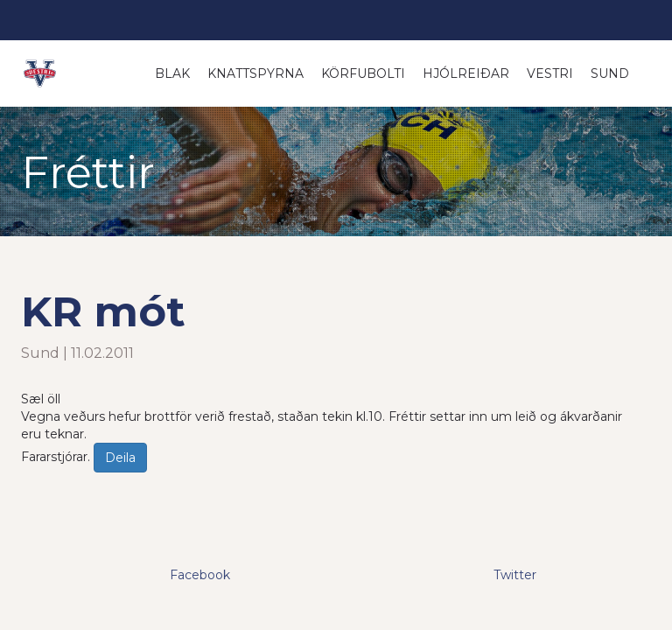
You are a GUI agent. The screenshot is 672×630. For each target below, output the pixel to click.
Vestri (550, 73)
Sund (610, 73)
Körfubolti (363, 73)
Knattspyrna (255, 73)
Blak (172, 73)
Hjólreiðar (466, 73)
